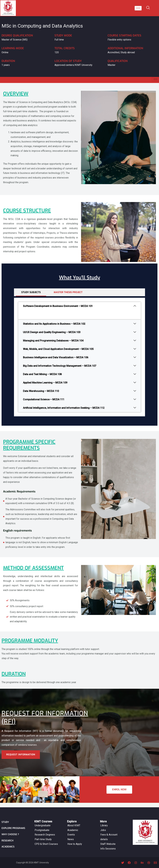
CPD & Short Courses (46, 840)
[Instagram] (136, 863)
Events (71, 830)
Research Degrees (45, 830)
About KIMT (74, 821)
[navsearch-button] (149, 8)
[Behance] (142, 863)
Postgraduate (42, 826)
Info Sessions (108, 844)
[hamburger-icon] (138, 8)
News (71, 835)
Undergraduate (43, 821)
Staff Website (108, 840)
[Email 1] (155, 863)
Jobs (103, 826)
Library (104, 821)
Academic (73, 826)
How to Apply (75, 840)
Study (5, 818)
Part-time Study (43, 835)
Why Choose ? (10, 835)
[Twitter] (123, 863)
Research (8, 841)
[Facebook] (129, 863)
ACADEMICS (8, 847)
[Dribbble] (149, 863)
